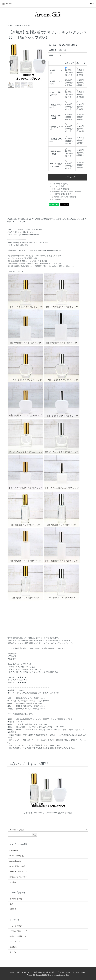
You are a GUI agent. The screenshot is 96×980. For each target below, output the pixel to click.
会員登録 (13, 947)
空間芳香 (13, 909)
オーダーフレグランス (23, 26)
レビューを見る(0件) (60, 184)
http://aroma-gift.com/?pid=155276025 (24, 235)
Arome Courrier (15, 861)
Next (43, 62)
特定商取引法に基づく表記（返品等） (67, 191)
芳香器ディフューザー (18, 877)
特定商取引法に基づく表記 (44, 972)
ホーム (10, 26)
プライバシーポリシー (65, 972)
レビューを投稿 (58, 186)
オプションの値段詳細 (61, 189)
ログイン (13, 952)
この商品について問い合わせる (64, 197)
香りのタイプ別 (16, 899)
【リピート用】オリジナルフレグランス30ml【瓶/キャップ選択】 (48, 813)
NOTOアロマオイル (17, 856)
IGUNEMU (14, 851)
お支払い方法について (18, 931)
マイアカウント (16, 942)
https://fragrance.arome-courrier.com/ (48, 250)
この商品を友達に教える (61, 194)
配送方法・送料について (19, 936)
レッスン (13, 882)
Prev (11, 62)
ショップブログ (16, 926)
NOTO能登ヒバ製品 (17, 866)
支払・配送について (24, 972)
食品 (11, 904)
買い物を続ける (58, 199)
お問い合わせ (81, 972)
